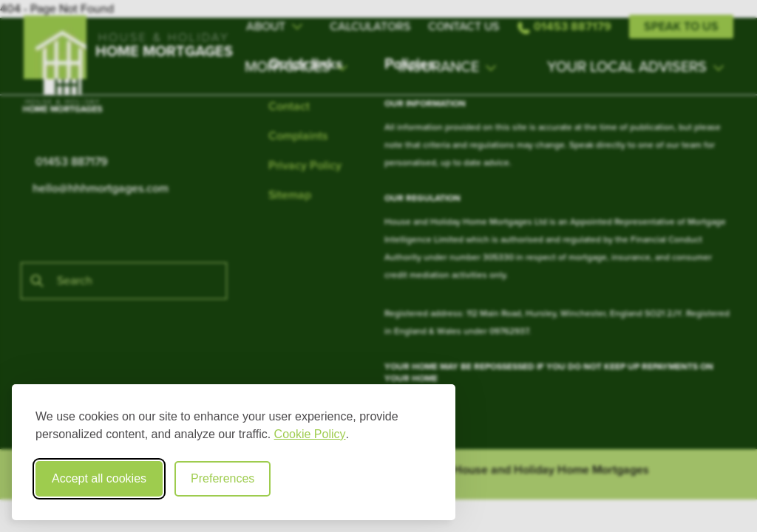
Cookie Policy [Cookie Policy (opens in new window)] (310, 434)
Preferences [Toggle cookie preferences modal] (223, 478)
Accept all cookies (99, 478)
